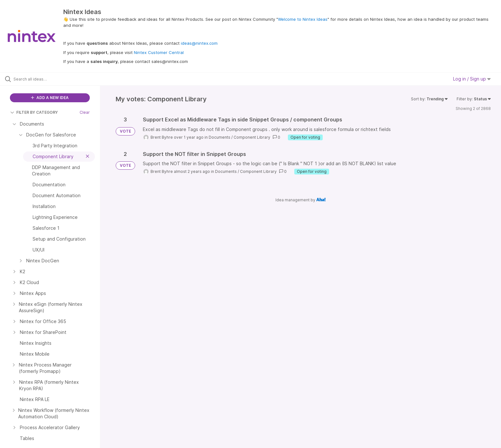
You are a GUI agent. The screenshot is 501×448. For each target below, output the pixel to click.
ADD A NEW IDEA (50, 98)
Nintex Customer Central (159, 52)
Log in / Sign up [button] (472, 79)
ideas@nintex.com (199, 43)
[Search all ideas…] (58, 79)
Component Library (252, 137)
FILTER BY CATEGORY (34, 112)
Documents (220, 137)
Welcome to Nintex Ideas (303, 19)
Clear (85, 112)
